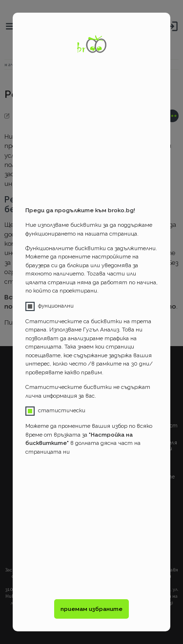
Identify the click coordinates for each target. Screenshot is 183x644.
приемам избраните (91, 609)
